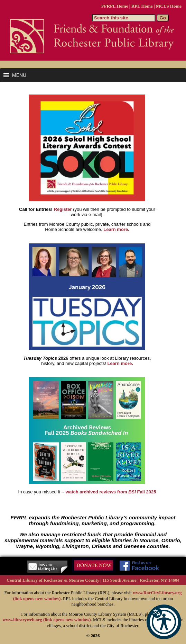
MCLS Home (169, 6)
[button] (164, 622)
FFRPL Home (115, 6)
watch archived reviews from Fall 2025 (111, 492)
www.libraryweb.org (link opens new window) (47, 620)
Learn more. (116, 229)
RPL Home (142, 6)
